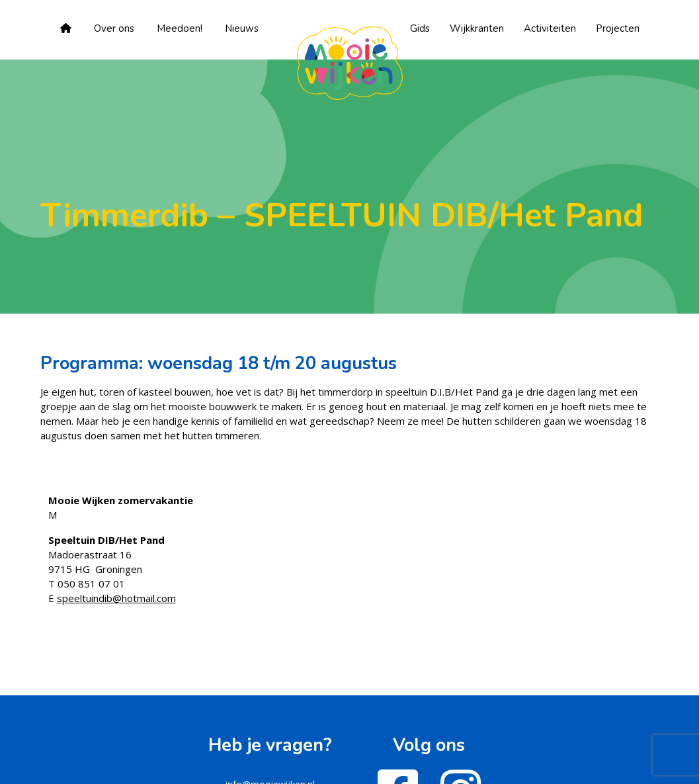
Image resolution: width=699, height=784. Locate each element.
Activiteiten (550, 28)
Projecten (618, 28)
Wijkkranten (477, 28)
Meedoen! (180, 28)
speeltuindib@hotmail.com (116, 598)
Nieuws (242, 28)
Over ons (114, 28)
